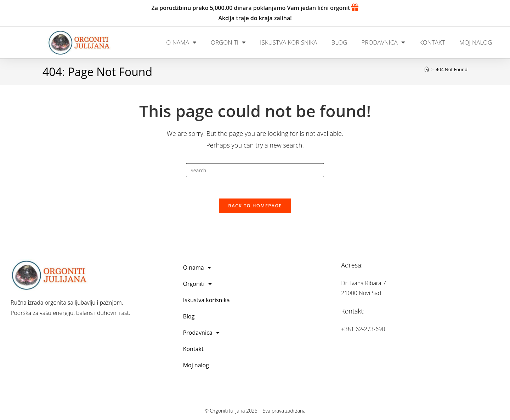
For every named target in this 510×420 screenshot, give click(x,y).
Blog (339, 42)
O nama (181, 42)
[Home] (427, 69)
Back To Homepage (255, 206)
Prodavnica (383, 42)
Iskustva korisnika (288, 42)
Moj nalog (476, 42)
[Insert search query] (255, 170)
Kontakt (432, 42)
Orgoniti (228, 42)
